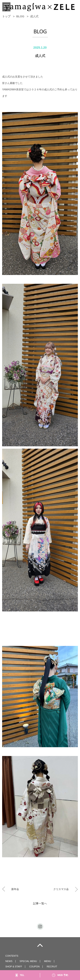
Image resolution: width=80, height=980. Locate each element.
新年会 (15, 889)
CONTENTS (12, 956)
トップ (6, 16)
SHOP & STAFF (14, 967)
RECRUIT (52, 967)
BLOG (20, 16)
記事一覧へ (40, 903)
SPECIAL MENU (28, 961)
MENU (48, 961)
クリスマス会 (61, 889)
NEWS (9, 961)
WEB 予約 (63, 975)
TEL (22, 975)
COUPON (34, 967)
